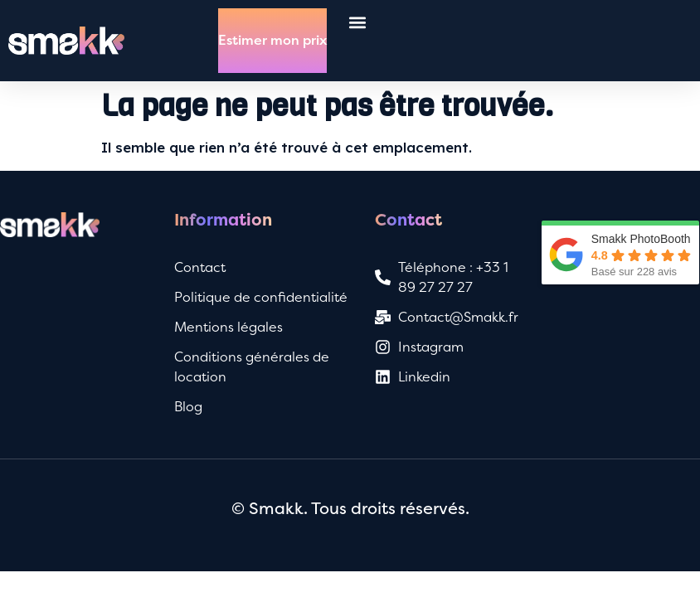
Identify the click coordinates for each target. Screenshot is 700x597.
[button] (357, 22)
